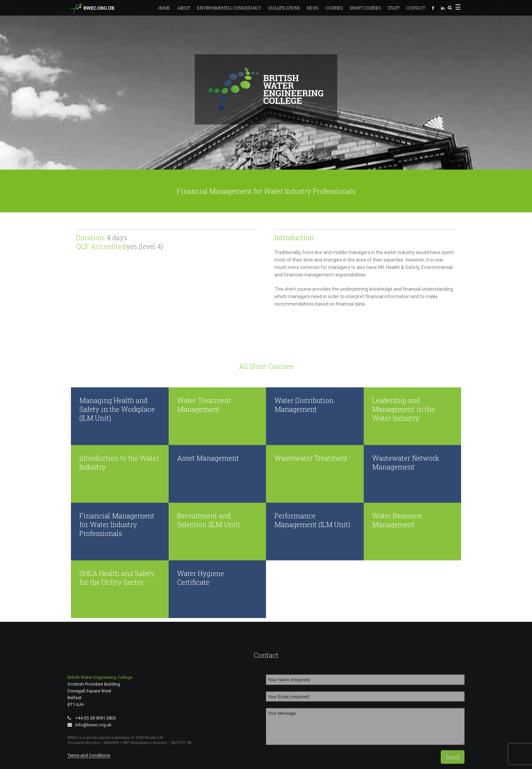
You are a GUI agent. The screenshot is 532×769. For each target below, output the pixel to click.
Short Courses (365, 8)
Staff (394, 8)
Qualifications (284, 8)
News (313, 8)
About (184, 8)
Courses (334, 8)
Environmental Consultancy (229, 8)
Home (164, 8)
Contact (416, 8)
